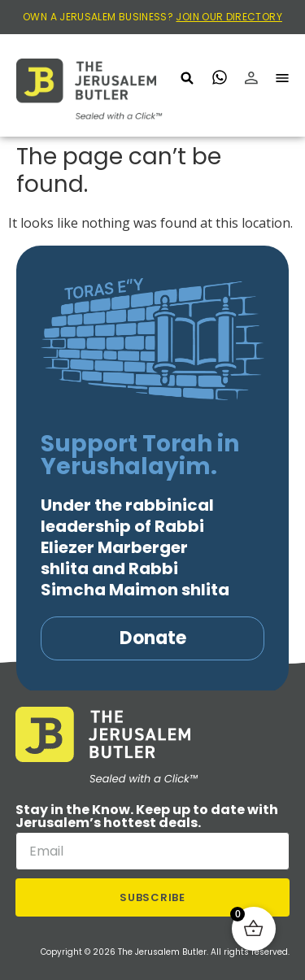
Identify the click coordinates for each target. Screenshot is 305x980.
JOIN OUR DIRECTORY (229, 17)
